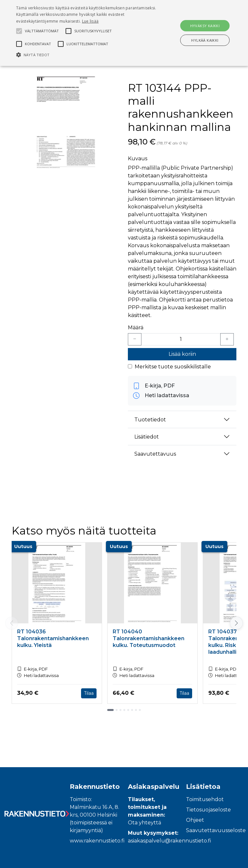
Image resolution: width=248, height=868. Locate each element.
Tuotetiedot (150, 420)
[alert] (124, 33)
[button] (86, 55)
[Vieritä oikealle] (236, 623)
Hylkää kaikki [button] (205, 40)
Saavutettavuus (155, 454)
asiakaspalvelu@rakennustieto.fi (170, 841)
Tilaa (89, 693)
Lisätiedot (147, 437)
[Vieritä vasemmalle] (12, 623)
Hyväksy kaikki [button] (205, 26)
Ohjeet (195, 820)
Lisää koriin (182, 354)
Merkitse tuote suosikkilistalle (173, 367)
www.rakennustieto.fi (97, 841)
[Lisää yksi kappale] (227, 339)
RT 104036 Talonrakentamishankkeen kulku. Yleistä (53, 638)
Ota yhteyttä (145, 823)
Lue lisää (90, 21)
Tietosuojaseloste (208, 810)
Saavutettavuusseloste (216, 830)
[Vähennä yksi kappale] (135, 339)
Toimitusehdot (205, 799)
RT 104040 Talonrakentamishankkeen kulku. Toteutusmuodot (149, 638)
